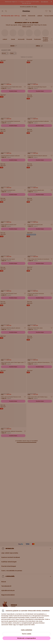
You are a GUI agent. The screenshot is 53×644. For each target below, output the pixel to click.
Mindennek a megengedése (26, 638)
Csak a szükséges (26, 630)
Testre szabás (27, 634)
